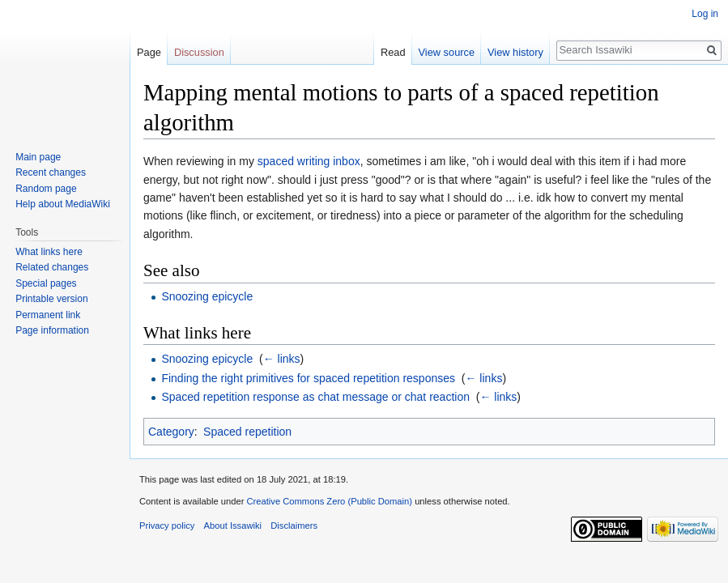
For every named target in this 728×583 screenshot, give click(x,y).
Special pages (46, 283)
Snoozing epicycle (207, 296)
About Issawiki (233, 526)
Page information (52, 330)
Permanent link (48, 315)
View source (447, 52)
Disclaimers (294, 526)
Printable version (51, 299)
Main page (38, 157)
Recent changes (51, 172)
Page (149, 52)
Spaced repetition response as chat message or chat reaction (315, 397)
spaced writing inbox (309, 161)
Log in (705, 14)
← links (282, 359)
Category (171, 432)
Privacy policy (167, 526)
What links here (49, 252)
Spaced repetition (247, 432)
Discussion (199, 52)
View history (515, 52)
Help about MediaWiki (63, 204)
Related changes (52, 267)
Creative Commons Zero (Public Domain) (329, 501)
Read (393, 52)
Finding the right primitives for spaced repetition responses (308, 378)
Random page (46, 189)
